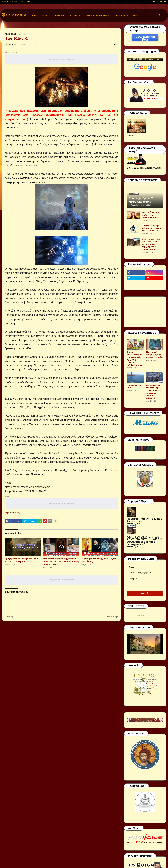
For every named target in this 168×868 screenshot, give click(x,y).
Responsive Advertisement (61, 59)
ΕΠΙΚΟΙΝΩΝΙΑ (25, 2)
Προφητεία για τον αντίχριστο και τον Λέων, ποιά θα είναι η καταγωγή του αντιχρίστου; (61, 561)
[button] (151, 15)
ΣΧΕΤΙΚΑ (14, 2)
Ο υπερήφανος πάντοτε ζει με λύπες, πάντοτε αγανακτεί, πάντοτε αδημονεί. (153, 392)
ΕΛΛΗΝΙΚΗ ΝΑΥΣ (35, 491)
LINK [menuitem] (135, 15)
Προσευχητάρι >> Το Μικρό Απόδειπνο (141, 200)
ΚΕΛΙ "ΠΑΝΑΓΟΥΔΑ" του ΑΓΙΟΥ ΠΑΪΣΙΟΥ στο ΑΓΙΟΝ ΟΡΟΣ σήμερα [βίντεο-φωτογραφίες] (151, 244)
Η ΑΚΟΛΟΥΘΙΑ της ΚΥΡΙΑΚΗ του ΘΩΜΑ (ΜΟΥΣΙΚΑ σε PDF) (151, 228)
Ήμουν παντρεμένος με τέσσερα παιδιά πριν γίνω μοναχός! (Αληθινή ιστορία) (135, 358)
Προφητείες (23, 34)
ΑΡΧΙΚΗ (5, 2)
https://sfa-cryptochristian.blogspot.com (27, 487)
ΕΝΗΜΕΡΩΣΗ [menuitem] (59, 15)
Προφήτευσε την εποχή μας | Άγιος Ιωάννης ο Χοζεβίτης (22, 560)
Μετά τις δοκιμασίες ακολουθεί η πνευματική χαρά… (151, 215)
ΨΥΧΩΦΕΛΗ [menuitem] (75, 15)
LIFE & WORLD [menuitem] (121, 15)
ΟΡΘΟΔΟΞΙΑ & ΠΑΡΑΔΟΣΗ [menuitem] (98, 15)
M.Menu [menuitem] (44, 15)
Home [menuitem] (34, 15)
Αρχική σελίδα (10, 34)
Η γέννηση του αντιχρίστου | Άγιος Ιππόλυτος (99, 560)
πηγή (8, 483)
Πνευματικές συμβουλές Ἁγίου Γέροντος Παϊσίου (155, 355)
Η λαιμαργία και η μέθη (135, 387)
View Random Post (145, 37)
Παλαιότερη (112, 617)
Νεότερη (9, 617)
